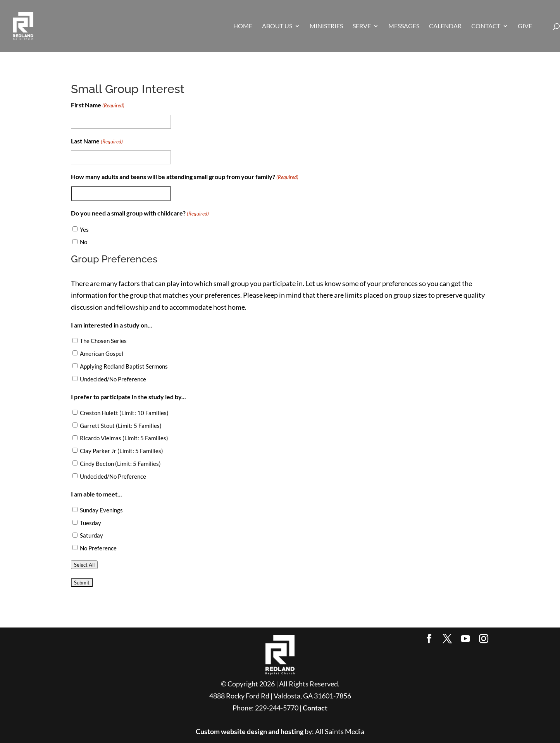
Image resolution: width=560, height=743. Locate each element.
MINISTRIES (326, 26)
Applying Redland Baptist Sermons (124, 366)
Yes (84, 229)
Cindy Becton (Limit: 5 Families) (120, 464)
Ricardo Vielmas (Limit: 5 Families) (124, 438)
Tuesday (90, 523)
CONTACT (486, 26)
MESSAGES (404, 26)
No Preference (98, 548)
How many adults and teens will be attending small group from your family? (185, 177)
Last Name (97, 142)
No (84, 242)
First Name (98, 106)
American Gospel (102, 353)
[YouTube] (465, 639)
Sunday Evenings (101, 510)
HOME (243, 26)
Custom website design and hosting (250, 731)
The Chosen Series (103, 341)
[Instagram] (484, 639)
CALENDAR (445, 26)
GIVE (525, 26)
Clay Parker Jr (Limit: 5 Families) (121, 451)
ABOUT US (277, 26)
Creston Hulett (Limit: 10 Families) (124, 413)
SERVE (362, 26)
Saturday (91, 535)
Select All (84, 565)
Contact (315, 708)
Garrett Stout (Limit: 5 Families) (121, 426)
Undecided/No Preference (113, 379)
